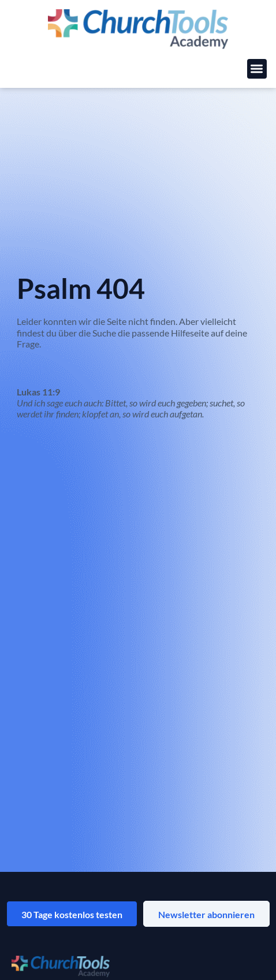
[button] (257, 69)
